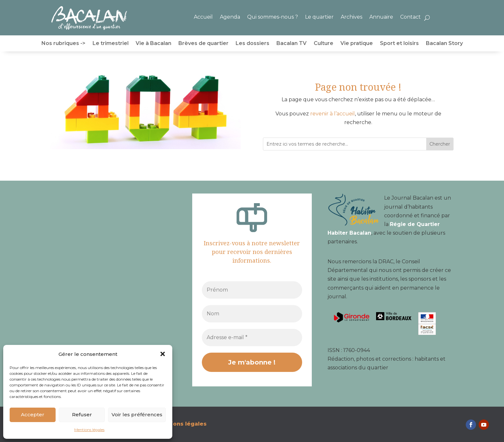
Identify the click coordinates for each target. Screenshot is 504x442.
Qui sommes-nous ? (273, 17)
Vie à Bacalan (153, 44)
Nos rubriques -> (63, 44)
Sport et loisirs (399, 44)
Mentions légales (89, 430)
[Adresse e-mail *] (252, 338)
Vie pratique (357, 44)
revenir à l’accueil (333, 114)
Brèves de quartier (203, 44)
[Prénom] (252, 290)
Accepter (33, 415)
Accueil (203, 17)
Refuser (82, 415)
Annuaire (381, 17)
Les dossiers (252, 44)
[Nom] (252, 314)
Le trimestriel (111, 44)
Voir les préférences (137, 415)
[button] (163, 354)
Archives (351, 17)
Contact (410, 17)
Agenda (230, 17)
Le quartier (319, 17)
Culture (324, 44)
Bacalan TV (292, 44)
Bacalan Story (444, 44)
